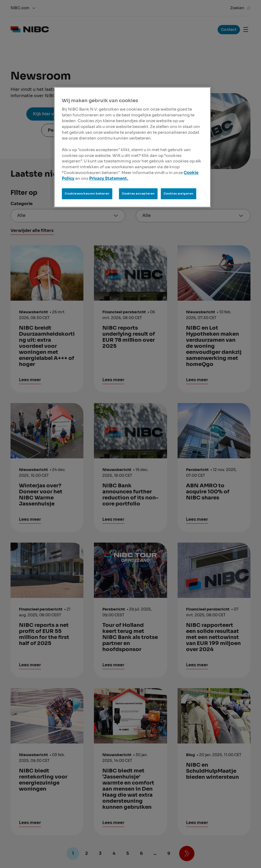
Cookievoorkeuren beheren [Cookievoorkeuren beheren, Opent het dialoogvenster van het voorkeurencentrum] (87, 194)
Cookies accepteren (138, 194)
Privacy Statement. (109, 178)
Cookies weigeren (179, 194)
